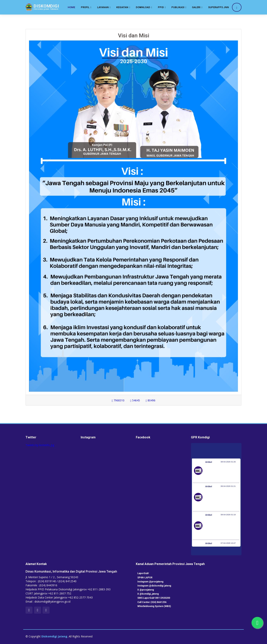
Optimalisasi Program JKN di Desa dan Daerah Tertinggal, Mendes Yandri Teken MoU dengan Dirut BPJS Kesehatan (221, 527)
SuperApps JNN (219, 7)
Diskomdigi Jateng (54, 636)
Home (71, 7)
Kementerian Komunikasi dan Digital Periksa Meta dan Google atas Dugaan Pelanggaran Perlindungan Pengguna (221, 499)
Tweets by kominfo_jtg (40, 445)
